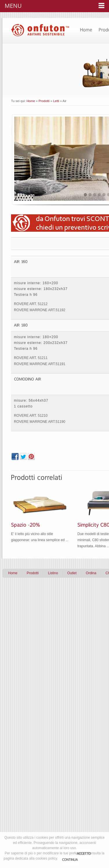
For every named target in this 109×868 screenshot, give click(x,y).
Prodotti (44, 101)
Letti (56, 101)
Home (31, 101)
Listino (53, 573)
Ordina (91, 573)
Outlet (72, 573)
